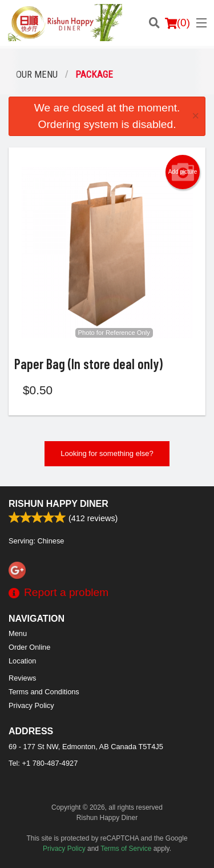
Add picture (183, 172)
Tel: (43, 763)
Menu (18, 633)
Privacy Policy (31, 705)
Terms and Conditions (44, 692)
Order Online (29, 647)
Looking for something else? (107, 453)
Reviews (22, 678)
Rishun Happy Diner (58, 504)
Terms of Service (126, 849)
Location (22, 661)
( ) (177, 23)
